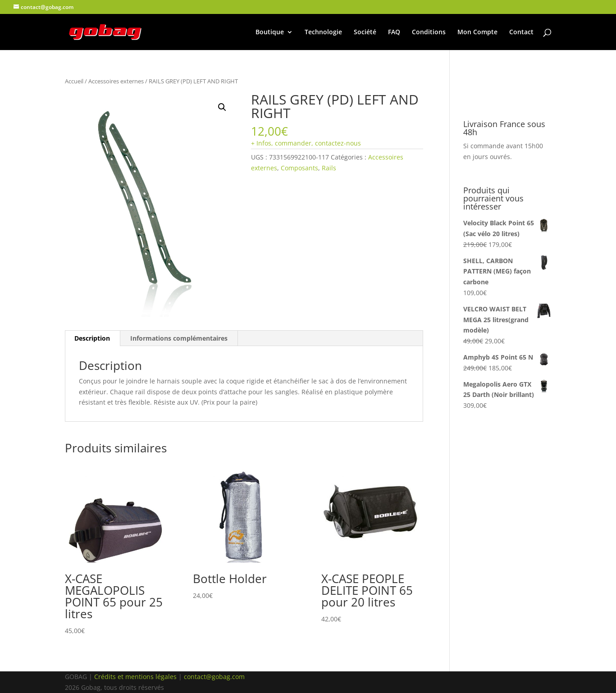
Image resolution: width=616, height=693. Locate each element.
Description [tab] (92, 338)
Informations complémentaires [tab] (179, 338)
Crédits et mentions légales (135, 677)
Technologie (323, 32)
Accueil (74, 81)
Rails (329, 168)
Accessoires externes (116, 81)
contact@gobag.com (214, 677)
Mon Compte (477, 32)
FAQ (394, 32)
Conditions (429, 32)
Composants (299, 168)
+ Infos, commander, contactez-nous (306, 143)
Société (365, 32)
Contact (521, 32)
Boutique (270, 32)
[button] (222, 107)
